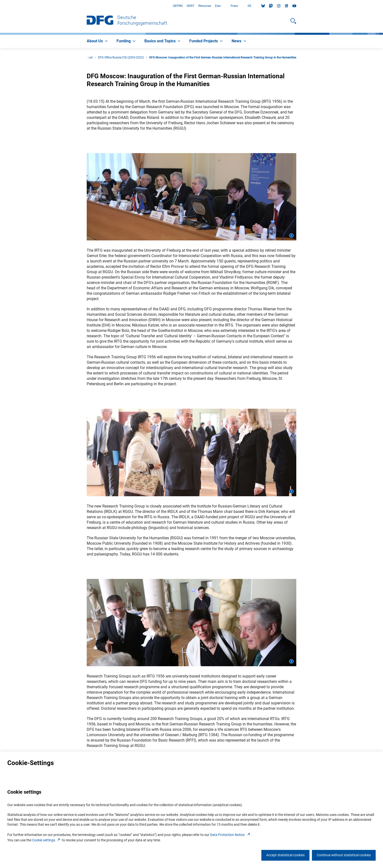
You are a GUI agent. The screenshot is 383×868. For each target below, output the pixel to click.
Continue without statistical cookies (344, 855)
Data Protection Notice (231, 835)
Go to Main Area (0, 6)
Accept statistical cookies (285, 855)
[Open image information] (291, 236)
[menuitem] (98, 41)
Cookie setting (47, 840)
